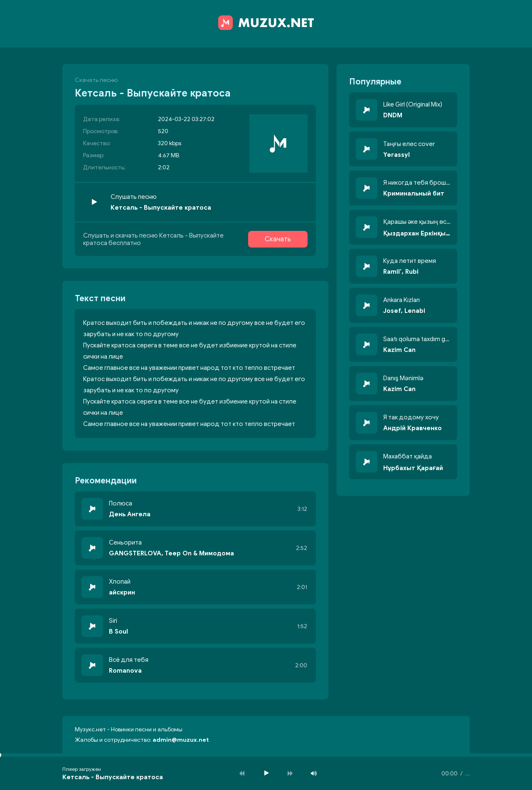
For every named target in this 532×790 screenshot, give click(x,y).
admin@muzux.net (181, 740)
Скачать (278, 239)
